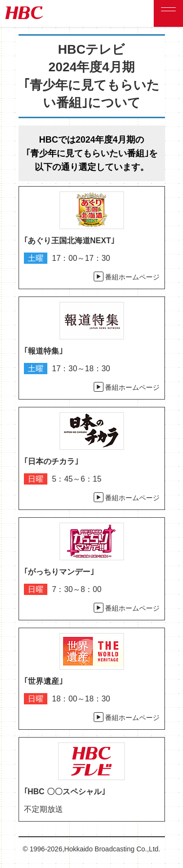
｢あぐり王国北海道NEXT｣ (70, 241)
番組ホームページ (132, 277)
